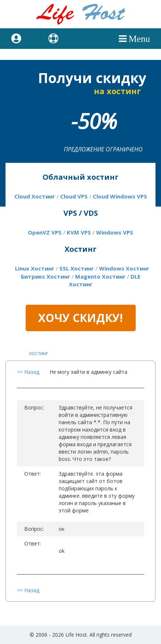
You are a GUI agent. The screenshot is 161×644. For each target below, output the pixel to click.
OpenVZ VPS (45, 232)
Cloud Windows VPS (120, 196)
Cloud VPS (74, 196)
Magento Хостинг (100, 276)
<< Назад (28, 372)
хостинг (39, 353)
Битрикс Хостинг (45, 276)
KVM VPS (79, 232)
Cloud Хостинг (35, 196)
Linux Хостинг (35, 268)
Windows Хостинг (124, 268)
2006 (41, 635)
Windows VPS (115, 232)
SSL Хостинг (77, 268)
